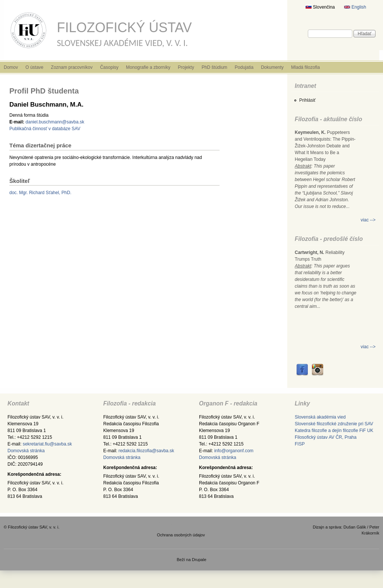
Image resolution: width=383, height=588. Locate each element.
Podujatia (244, 67)
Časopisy (109, 67)
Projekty (186, 67)
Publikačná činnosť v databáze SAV (45, 129)
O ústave (34, 67)
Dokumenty (272, 67)
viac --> (368, 220)
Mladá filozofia (305, 67)
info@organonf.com (234, 451)
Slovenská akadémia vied (320, 417)
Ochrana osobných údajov (181, 535)
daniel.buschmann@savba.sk (55, 122)
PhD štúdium (215, 67)
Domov (11, 67)
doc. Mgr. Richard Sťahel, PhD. (40, 193)
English (355, 7)
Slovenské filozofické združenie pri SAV (334, 424)
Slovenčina (320, 7)
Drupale (199, 560)
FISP (300, 444)
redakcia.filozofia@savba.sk (146, 451)
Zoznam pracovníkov (72, 67)
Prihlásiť (307, 100)
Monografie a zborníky (148, 67)
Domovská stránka (26, 451)
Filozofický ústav (124, 27)
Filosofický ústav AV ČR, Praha (326, 437)
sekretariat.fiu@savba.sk (48, 444)
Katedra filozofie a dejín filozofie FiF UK (334, 431)
